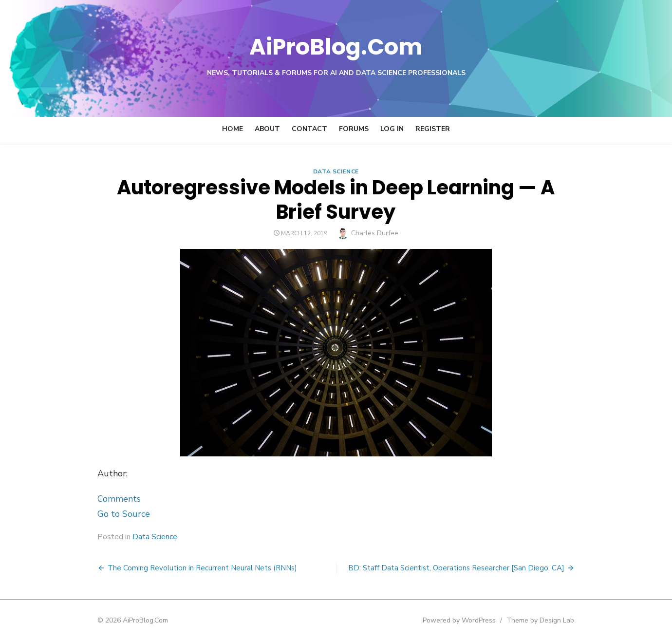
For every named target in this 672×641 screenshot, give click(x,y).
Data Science (336, 171)
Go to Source (124, 514)
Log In (392, 129)
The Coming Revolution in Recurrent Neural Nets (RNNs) (202, 568)
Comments (119, 499)
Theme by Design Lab (541, 620)
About (267, 129)
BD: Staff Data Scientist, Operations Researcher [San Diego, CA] (456, 568)
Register (433, 129)
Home (233, 129)
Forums (354, 129)
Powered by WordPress (460, 620)
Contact (309, 129)
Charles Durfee (375, 233)
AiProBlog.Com (336, 47)
